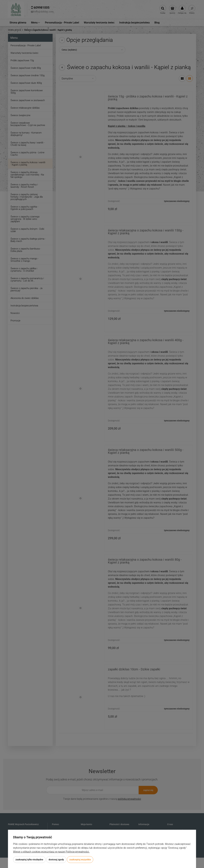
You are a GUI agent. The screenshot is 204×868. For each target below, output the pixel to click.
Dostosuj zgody (56, 860)
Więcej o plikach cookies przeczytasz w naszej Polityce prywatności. (51, 852)
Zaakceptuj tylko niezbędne (29, 860)
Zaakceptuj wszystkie (80, 860)
